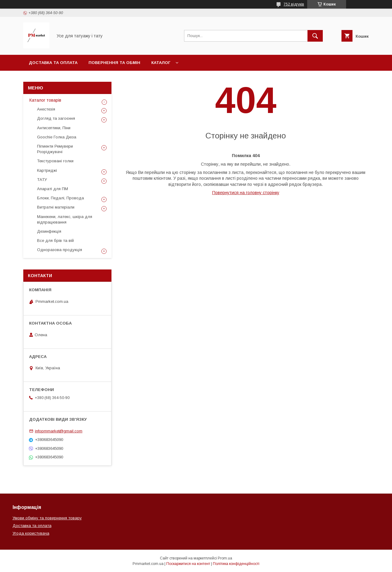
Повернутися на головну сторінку (246, 193)
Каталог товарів (45, 100)
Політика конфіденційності (236, 564)
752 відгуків (294, 4)
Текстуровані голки (55, 161)
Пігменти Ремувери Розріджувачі (55, 149)
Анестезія (46, 109)
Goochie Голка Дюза (57, 137)
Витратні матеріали (56, 207)
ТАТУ (42, 180)
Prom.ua (225, 558)
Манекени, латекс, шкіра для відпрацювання (65, 219)
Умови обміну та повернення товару (47, 518)
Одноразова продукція (60, 250)
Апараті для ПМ (53, 189)
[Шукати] (315, 36)
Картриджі (47, 170)
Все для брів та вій (55, 241)
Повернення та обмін (114, 63)
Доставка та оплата (53, 63)
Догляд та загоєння (56, 118)
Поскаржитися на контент (188, 564)
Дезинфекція (49, 231)
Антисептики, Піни (54, 128)
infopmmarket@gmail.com (59, 431)
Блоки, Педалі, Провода (60, 198)
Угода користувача (31, 533)
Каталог (161, 63)
